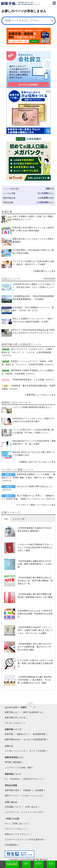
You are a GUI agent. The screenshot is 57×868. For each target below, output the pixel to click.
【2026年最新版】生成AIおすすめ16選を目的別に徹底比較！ (34, 529)
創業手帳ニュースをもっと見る (41, 395)
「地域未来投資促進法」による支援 (27, 380)
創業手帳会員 (9, 198)
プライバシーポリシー (15, 829)
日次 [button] (6, 519)
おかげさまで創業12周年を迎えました (35, 486)
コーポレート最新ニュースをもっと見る (37, 505)
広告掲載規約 (11, 845)
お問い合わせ (31, 807)
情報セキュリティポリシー (17, 834)
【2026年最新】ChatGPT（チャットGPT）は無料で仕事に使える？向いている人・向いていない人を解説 (35, 630)
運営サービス (11, 796)
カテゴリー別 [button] (19, 519)
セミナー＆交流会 (38, 751)
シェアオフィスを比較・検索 (18, 767)
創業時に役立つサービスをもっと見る (38, 462)
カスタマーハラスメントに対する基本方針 (24, 839)
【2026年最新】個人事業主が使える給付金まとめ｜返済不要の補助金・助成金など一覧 (35, 581)
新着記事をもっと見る (45, 271)
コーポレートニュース (15, 751)
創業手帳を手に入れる (15, 718)
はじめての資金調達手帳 (35, 739)
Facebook (14, 779)
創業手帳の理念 (12, 790)
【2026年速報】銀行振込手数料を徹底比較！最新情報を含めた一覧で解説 (35, 596)
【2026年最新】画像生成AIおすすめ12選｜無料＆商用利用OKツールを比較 (35, 564)
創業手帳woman (12, 739)
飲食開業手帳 (39, 734)
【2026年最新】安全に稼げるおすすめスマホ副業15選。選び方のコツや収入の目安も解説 (34, 647)
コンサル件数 (9, 193)
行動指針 (27, 790)
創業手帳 (9, 734)
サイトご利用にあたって (16, 824)
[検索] (52, 21)
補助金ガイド (23, 734)
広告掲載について (13, 807)
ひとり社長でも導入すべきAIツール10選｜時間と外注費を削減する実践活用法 (35, 663)
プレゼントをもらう (14, 723)
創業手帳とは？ (12, 712)
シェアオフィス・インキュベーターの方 (23, 812)
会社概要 (39, 790)
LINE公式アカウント (32, 779)
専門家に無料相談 (13, 762)
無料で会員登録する (32, 712)
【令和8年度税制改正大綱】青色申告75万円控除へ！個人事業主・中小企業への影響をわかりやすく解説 (35, 680)
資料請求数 (8, 202)
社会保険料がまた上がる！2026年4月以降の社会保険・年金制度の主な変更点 (35, 614)
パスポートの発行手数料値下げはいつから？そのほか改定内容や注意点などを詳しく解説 (35, 547)
